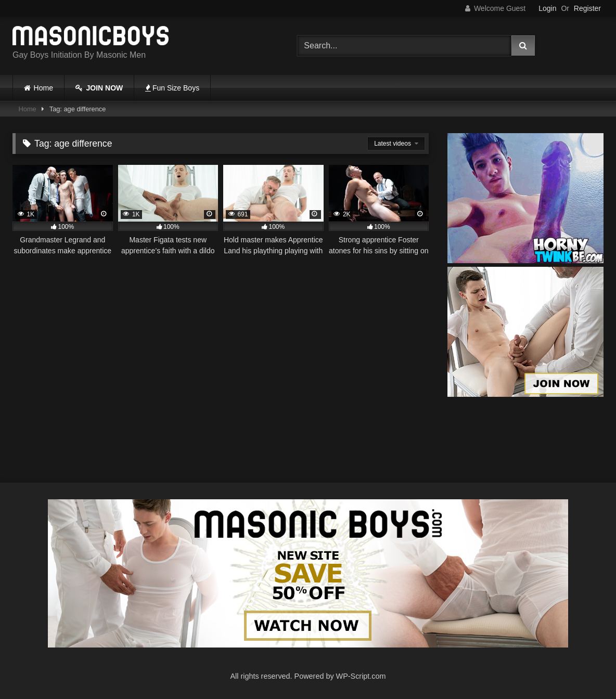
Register (587, 8)
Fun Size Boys (172, 88)
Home (43, 88)
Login (547, 8)
